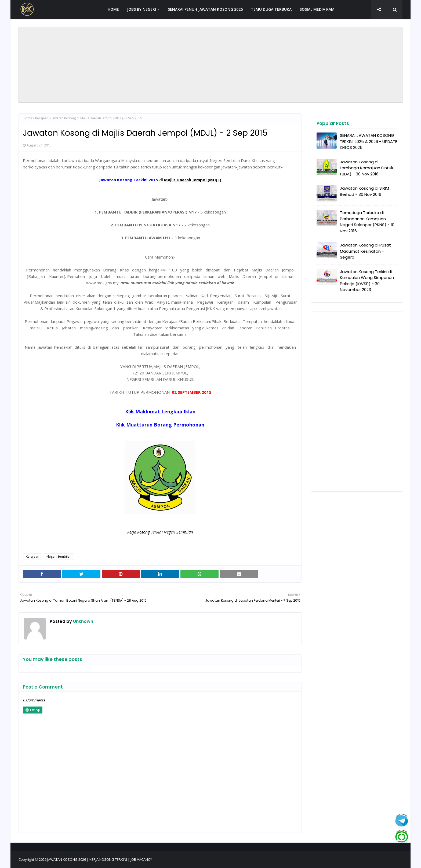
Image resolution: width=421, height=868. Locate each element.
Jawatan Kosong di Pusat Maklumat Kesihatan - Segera (365, 251)
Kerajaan (42, 118)
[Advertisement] (210, 65)
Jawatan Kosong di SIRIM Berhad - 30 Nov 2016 (364, 191)
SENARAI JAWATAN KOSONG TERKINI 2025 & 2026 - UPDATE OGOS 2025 (369, 141)
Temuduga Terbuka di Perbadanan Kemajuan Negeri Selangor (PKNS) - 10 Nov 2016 (367, 222)
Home (28, 118)
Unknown (83, 621)
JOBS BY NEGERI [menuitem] (141, 9)
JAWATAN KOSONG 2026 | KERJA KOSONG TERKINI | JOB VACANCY (100, 859)
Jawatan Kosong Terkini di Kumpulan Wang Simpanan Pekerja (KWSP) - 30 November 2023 (367, 281)
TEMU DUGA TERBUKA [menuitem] (271, 9)
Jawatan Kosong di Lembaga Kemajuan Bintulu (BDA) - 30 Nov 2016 (367, 168)
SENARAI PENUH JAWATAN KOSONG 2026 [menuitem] (205, 9)
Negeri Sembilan (59, 556)
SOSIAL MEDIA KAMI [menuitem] (318, 9)
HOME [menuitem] (113, 9)
